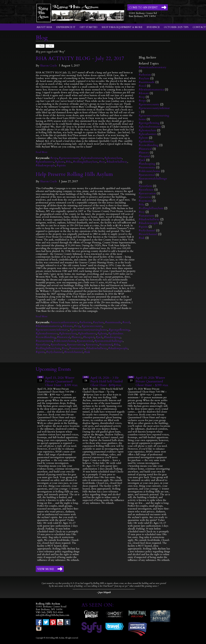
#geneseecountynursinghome (89, 330)
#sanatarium (77, 348)
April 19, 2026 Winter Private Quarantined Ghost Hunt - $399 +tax (152, 381)
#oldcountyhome (65, 341)
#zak (87, 352)
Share (40, 46)
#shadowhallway (117, 162)
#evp (77, 326)
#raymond (106, 345)
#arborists (85, 322)
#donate (68, 326)
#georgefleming (119, 330)
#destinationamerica (48, 326)
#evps (54, 158)
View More (45, 569)
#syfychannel (55, 352)
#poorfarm (42, 345)
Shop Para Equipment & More (122, 27)
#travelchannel (74, 352)
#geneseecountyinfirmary (52, 330)
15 (40, 379)
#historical (63, 337)
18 (86, 379)
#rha (69, 162)
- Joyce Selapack (104, 592)
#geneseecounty (69, 158)
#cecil (126, 322)
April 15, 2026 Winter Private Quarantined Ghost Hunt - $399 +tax (61, 381)
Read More (42, 152)
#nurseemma (44, 341)
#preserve (92, 345)
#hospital (89, 337)
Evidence (153, 27)
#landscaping (112, 337)
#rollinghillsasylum (85, 162)
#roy (102, 162)
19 (131, 379)
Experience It (66, 27)
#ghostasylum (113, 158)
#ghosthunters (45, 162)
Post (49, 46)
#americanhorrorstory (64, 322)
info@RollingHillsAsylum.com (53, 615)
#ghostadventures (92, 158)
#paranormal (85, 341)
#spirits (61, 165)
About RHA (44, 27)
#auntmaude (113, 322)
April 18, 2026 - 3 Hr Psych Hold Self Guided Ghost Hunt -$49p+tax (107, 381)
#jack (99, 337)
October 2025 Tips (176, 27)
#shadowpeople (45, 165)
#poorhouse (58, 345)
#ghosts (60, 162)
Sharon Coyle (49, 66)
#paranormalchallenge (109, 341)
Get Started (89, 27)
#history (77, 337)
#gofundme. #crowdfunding (149, 143)
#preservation (76, 345)
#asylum (98, 322)
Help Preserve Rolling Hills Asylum (74, 174)
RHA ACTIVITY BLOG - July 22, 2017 (80, 58)
